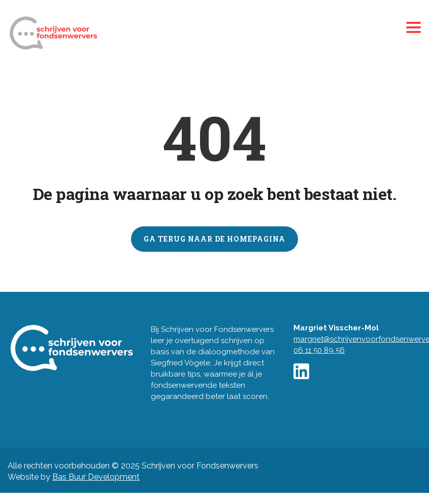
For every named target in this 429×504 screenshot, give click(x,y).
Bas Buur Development (96, 477)
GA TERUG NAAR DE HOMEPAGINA (214, 239)
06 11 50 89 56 (319, 350)
